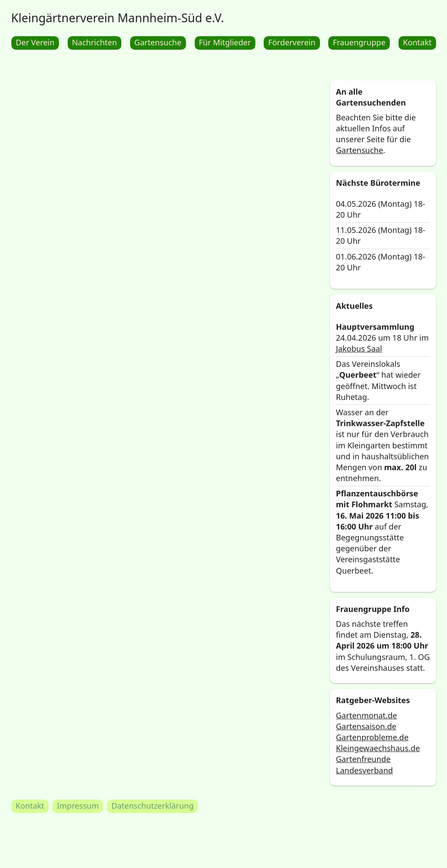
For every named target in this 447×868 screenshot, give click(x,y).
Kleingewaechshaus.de (378, 748)
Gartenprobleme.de (372, 737)
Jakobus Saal (359, 349)
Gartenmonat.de (366, 715)
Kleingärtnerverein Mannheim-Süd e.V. (118, 18)
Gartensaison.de (366, 726)
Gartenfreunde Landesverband (364, 765)
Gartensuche (359, 150)
